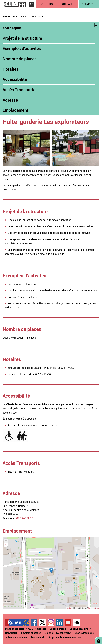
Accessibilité (15, 79)
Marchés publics (18, 637)
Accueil (6, 17)
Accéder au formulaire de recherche (32, 8)
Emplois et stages (31, 633)
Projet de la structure (22, 38)
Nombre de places (20, 59)
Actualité (68, 4)
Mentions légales (15, 629)
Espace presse (58, 629)
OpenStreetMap (93, 608)
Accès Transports (19, 90)
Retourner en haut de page (98, 640)
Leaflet (69, 608)
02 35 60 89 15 (25, 518)
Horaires (11, 69)
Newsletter (11, 633)
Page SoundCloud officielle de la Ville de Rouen (77, 622)
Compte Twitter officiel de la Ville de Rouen (43, 622)
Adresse (10, 100)
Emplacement (15, 110)
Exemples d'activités (22, 48)
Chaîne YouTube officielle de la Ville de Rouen (68, 622)
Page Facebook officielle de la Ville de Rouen (34, 622)
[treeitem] (47, 4)
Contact (42, 629)
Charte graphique (84, 633)
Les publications (79, 629)
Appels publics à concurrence (66, 637)
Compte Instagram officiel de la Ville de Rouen (51, 622)
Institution (47, 4)
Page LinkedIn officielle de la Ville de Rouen (60, 622)
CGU (31, 629)
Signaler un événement (58, 633)
